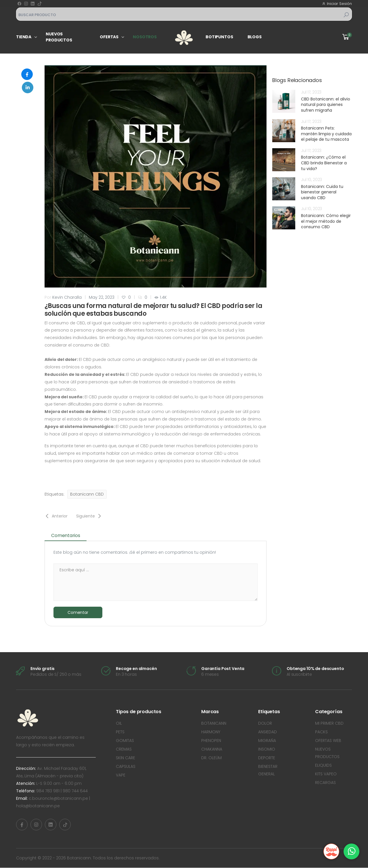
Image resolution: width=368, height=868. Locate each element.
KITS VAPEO (326, 774)
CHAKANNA (212, 749)
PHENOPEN (211, 741)
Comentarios (68, 535)
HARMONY (211, 732)
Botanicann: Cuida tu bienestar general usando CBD (322, 192)
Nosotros (145, 37)
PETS (120, 732)
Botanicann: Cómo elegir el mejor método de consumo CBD (326, 221)
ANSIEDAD (268, 732)
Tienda (24, 37)
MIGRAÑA (267, 741)
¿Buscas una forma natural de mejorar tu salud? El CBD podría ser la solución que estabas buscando (153, 310)
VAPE (121, 775)
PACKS (321, 732)
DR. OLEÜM (211, 758)
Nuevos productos (59, 37)
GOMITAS (125, 741)
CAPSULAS (126, 767)
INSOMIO (267, 749)
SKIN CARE (125, 758)
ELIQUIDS (323, 766)
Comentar (78, 612)
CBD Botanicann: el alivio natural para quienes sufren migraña (326, 105)
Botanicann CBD (87, 494)
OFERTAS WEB (328, 741)
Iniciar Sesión (337, 4)
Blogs (255, 37)
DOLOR (265, 724)
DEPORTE (267, 758)
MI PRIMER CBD (329, 724)
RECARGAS (325, 783)
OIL (119, 724)
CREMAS (124, 749)
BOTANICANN (214, 724)
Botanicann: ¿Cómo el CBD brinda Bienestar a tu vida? (324, 163)
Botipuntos (219, 37)
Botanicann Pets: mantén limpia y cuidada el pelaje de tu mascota (326, 134)
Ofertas (109, 37)
